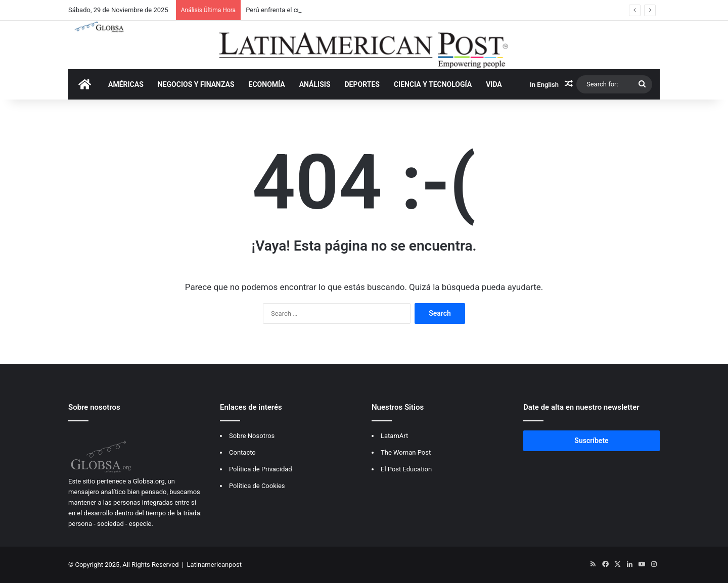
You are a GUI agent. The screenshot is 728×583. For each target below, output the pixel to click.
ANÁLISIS (315, 84)
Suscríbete (591, 441)
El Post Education (406, 469)
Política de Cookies (257, 486)
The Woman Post (406, 452)
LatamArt (394, 436)
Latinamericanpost (214, 565)
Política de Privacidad (261, 469)
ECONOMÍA (267, 84)
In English (544, 85)
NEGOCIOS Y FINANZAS (196, 84)
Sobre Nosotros (252, 436)
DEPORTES (362, 84)
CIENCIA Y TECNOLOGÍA (433, 84)
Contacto (242, 452)
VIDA (494, 84)
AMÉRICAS (126, 84)
